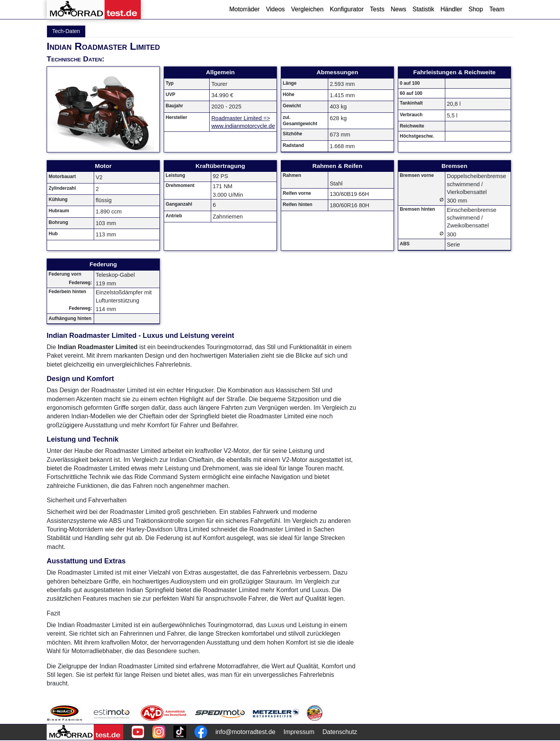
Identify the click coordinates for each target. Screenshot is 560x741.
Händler (451, 9)
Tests (377, 9)
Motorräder (244, 9)
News (398, 9)
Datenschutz (340, 732)
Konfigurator (347, 9)
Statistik (423, 9)
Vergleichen (307, 9)
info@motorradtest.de (245, 732)
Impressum (299, 732)
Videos (276, 9)
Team (497, 9)
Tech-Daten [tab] (66, 31)
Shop (476, 9)
